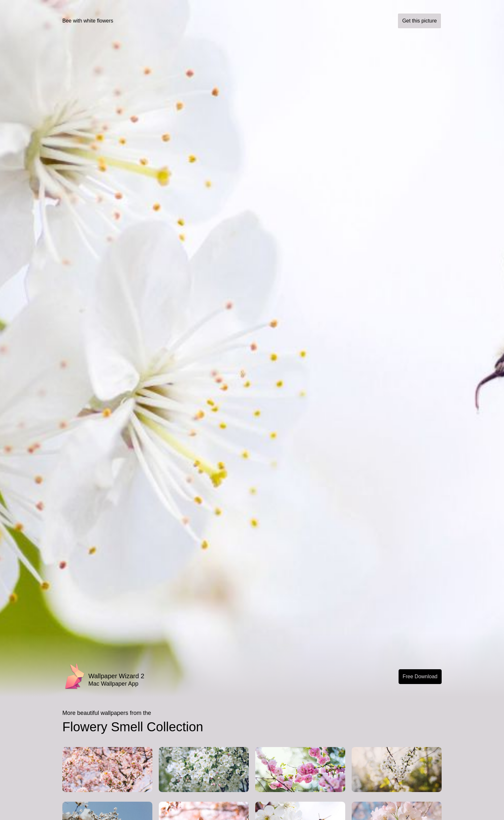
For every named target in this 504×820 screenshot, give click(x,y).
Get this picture (419, 21)
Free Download (420, 676)
